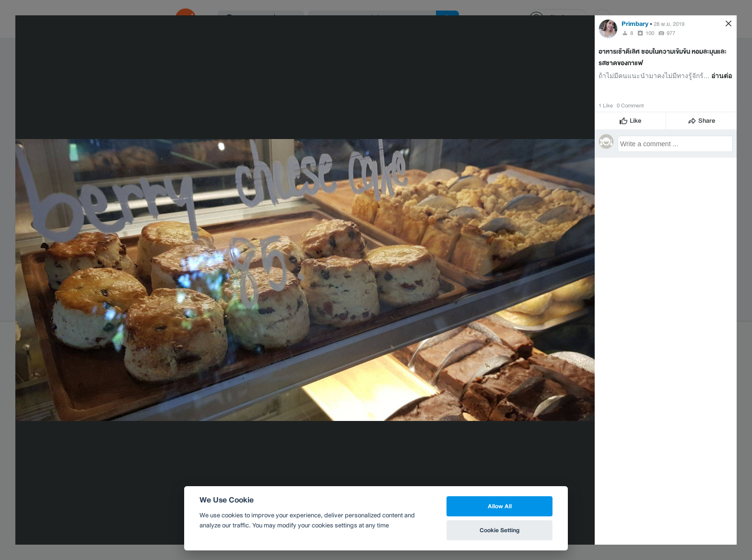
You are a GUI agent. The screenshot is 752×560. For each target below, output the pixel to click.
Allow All (500, 506)
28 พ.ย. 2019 (669, 24)
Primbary (635, 24)
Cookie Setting (499, 530)
